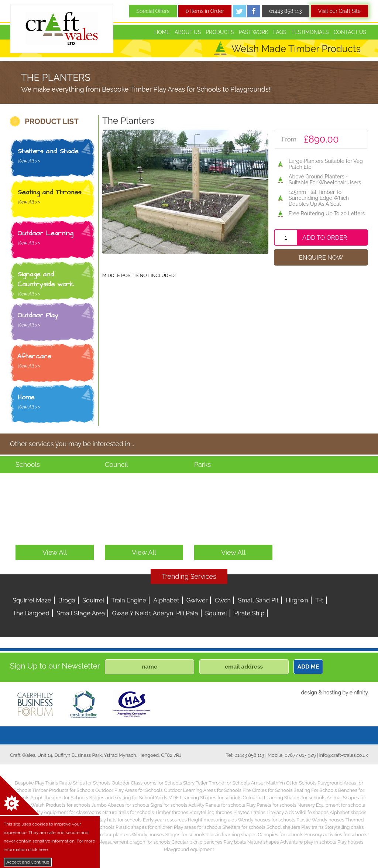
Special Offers (153, 11)
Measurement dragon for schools (134, 842)
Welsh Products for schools (61, 805)
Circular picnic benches (197, 842)
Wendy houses (148, 835)
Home (162, 32)
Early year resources (165, 820)
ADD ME (308, 667)
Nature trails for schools (128, 812)
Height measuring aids (212, 820)
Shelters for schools (244, 827)
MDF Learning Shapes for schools (205, 798)
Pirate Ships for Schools (85, 783)
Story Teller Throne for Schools (217, 783)
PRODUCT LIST (52, 122)
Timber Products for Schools (63, 790)
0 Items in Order (205, 11)
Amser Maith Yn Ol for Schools (284, 783)
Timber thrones (172, 812)
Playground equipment (189, 849)
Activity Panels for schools (217, 805)
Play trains (312, 827)
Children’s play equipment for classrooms (56, 812)
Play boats (235, 842)
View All (55, 552)
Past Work (254, 32)
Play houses (350, 842)
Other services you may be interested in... (72, 444)
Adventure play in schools (308, 842)
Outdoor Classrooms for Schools (147, 783)
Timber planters (114, 835)
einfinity (359, 693)
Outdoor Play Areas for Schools (129, 790)
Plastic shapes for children (144, 827)
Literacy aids (280, 812)
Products (220, 32)
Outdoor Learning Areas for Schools (203, 790)
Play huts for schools (119, 820)
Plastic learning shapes (232, 835)
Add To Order (325, 237)
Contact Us (350, 32)
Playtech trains (249, 812)
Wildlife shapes (312, 812)
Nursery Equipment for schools (331, 805)
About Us (188, 32)
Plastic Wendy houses (320, 820)
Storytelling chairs (344, 827)
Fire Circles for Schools (267, 790)
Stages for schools (185, 835)
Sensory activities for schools (336, 835)
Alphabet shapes (348, 812)
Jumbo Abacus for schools (120, 805)
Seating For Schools (315, 790)
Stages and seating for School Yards (128, 798)
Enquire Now (321, 257)
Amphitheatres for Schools (59, 798)
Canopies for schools (280, 835)
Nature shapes (263, 842)
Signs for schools (169, 805)
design (309, 693)
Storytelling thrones (211, 812)
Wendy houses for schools (267, 820)
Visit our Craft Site (339, 11)
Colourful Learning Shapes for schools (284, 798)
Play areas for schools (197, 827)
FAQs (280, 32)
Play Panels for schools (271, 805)
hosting (332, 693)
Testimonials (310, 32)
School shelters (283, 827)
